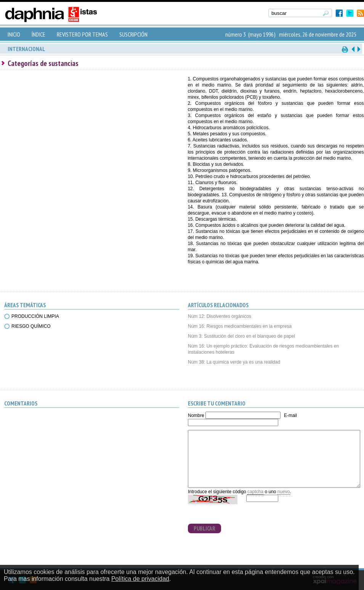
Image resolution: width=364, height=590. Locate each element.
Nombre (196, 415)
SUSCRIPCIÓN (133, 34)
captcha (255, 492)
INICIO (14, 34)
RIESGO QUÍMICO (31, 326)
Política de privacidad (140, 579)
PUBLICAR (204, 528)
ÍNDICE (38, 34)
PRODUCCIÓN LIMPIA (35, 316)
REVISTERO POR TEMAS (82, 34)
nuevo (284, 492)
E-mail (290, 415)
